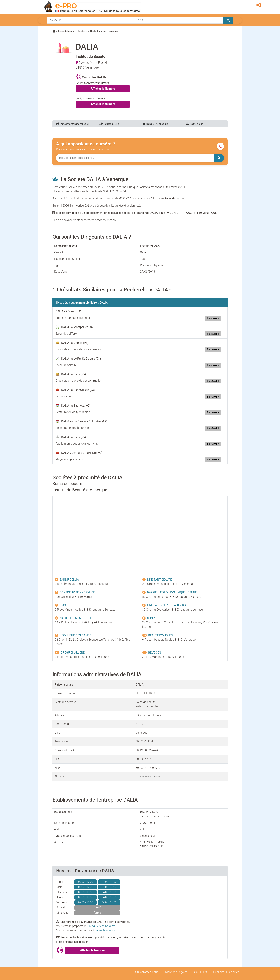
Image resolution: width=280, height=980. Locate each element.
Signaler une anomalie (155, 124)
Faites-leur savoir (105, 930)
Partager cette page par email (73, 124)
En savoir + (213, 318)
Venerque (113, 31)
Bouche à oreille (109, 124)
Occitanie (82, 31)
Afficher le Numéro (103, 89)
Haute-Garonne (98, 31)
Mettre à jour (194, 124)
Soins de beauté (66, 31)
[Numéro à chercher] (135, 158)
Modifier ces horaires (102, 926)
